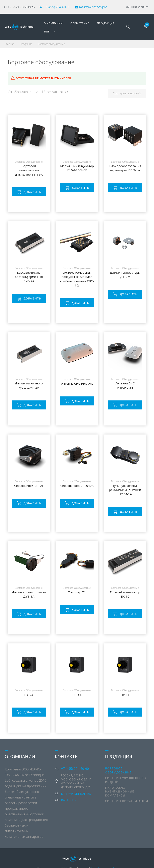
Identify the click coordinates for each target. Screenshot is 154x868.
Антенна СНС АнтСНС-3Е (125, 376)
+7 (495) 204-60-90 (58, 6)
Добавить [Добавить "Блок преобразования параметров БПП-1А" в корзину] (129, 179)
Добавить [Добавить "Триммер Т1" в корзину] (80, 601)
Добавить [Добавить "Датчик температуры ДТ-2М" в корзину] (129, 285)
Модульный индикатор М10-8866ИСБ (77, 159)
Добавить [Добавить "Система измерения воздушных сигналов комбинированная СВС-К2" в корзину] (80, 294)
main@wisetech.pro (94, 6)
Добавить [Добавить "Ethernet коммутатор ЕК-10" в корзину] (129, 605)
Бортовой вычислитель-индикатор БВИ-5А (29, 161)
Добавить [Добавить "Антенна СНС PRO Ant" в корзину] (80, 392)
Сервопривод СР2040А (77, 477)
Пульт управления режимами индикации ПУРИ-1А (125, 481)
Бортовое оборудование (29, 153)
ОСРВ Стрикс (73, 22)
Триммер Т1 (77, 583)
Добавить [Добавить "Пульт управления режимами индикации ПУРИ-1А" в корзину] (129, 503)
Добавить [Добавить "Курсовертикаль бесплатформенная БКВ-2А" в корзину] (32, 289)
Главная (9, 35)
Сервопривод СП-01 (29, 477)
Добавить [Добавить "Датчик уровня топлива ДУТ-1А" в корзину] (32, 605)
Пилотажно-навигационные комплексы (120, 782)
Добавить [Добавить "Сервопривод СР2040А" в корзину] (80, 494)
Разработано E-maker (104, 859)
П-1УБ (77, 685)
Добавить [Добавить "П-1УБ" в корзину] (80, 703)
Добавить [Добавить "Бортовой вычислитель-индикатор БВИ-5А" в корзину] (32, 183)
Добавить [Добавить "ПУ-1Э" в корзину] (129, 703)
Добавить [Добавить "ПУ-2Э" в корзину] (32, 703)
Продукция (96, 22)
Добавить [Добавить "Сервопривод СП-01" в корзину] (32, 494)
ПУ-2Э (29, 685)
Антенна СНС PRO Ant (77, 374)
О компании (49, 22)
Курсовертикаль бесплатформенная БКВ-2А (29, 268)
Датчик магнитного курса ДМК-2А (29, 376)
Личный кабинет (137, 6)
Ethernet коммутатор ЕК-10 (125, 585)
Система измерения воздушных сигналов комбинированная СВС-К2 (77, 270)
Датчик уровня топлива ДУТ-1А (29, 585)
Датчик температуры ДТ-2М (125, 265)
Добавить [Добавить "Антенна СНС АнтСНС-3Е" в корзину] (129, 396)
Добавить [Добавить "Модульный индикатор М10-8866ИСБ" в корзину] (80, 179)
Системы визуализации (127, 792)
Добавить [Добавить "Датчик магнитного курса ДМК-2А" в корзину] (32, 396)
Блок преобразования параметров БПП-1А (125, 159)
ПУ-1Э (125, 685)
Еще (113, 22)
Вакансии (69, 791)
